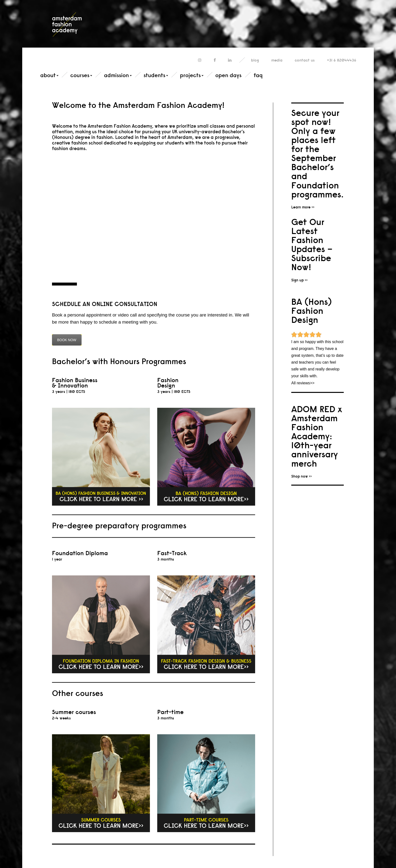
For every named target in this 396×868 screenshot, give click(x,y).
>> (312, 383)
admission (116, 75)
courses (80, 75)
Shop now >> (302, 476)
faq (258, 75)
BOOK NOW (67, 340)
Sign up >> (299, 280)
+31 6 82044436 (342, 60)
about (48, 75)
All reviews (301, 383)
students (154, 75)
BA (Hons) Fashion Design (312, 311)
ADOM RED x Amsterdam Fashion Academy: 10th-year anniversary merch (317, 436)
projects (190, 75)
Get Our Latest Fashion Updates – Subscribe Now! (312, 245)
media (277, 60)
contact (305, 60)
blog (255, 60)
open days (228, 75)
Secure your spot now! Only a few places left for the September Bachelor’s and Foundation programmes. (318, 153)
